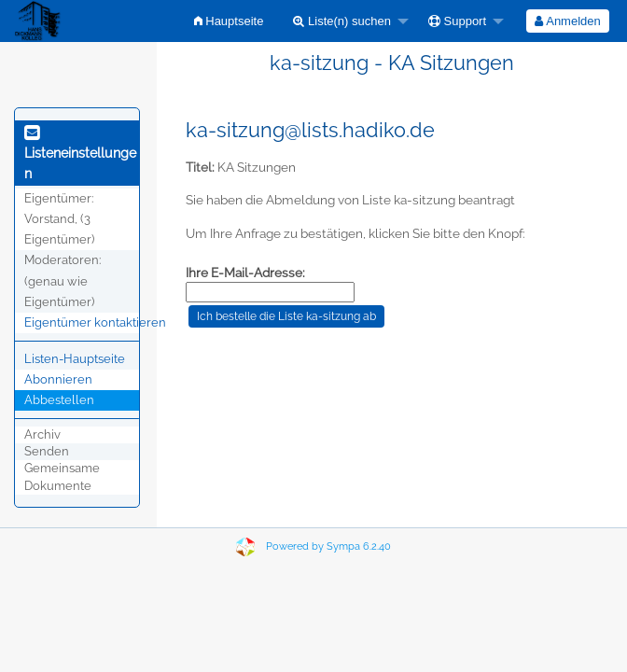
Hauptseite (229, 21)
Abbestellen (59, 400)
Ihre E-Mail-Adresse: (245, 273)
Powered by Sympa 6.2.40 (328, 546)
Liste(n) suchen (342, 21)
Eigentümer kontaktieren (95, 322)
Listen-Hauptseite (75, 359)
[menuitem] (229, 21)
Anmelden (567, 21)
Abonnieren (58, 379)
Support (457, 21)
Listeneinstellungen (80, 154)
